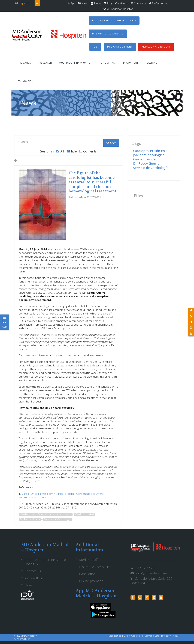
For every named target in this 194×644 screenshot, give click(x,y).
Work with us (34, 578)
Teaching (151, 63)
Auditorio (121, 3)
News (83, 3)
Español (23, 3)
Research (46, 63)
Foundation (26, 81)
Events (96, 3)
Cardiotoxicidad (85, 514)
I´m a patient (130, 63)
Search (111, 143)
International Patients (108, 34)
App (72, 3)
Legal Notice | (116, 636)
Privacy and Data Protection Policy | (161, 636)
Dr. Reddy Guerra (30, 519)
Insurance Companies (95, 567)
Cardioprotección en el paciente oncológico (46, 514)
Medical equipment (120, 47)
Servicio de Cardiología (57, 519)
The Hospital (106, 63)
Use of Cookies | (133, 636)
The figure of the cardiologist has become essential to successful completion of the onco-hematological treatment (92, 182)
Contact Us (33, 571)
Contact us (139, 3)
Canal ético (87, 574)
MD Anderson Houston (118, 9)
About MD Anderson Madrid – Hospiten (47, 562)
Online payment (91, 581)
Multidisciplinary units (75, 63)
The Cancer (25, 63)
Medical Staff (88, 560)
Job (95, 47)
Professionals (158, 3)
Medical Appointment (156, 47)
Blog (108, 3)
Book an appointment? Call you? (114, 20)
